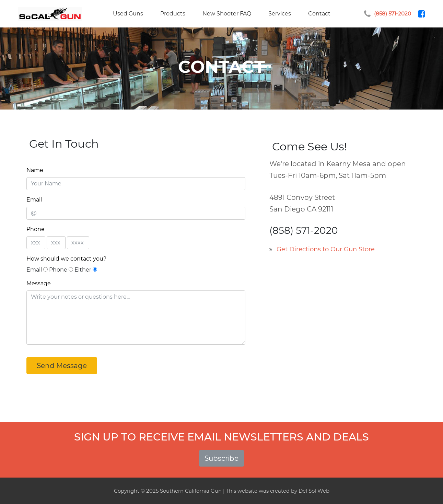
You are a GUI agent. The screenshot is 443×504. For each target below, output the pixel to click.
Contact (319, 14)
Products (173, 14)
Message (39, 283)
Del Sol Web (314, 491)
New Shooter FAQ (227, 14)
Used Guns (128, 14)
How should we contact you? (66, 259)
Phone (36, 229)
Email (34, 200)
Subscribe (221, 458)
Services (280, 14)
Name (35, 170)
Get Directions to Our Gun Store (326, 249)
